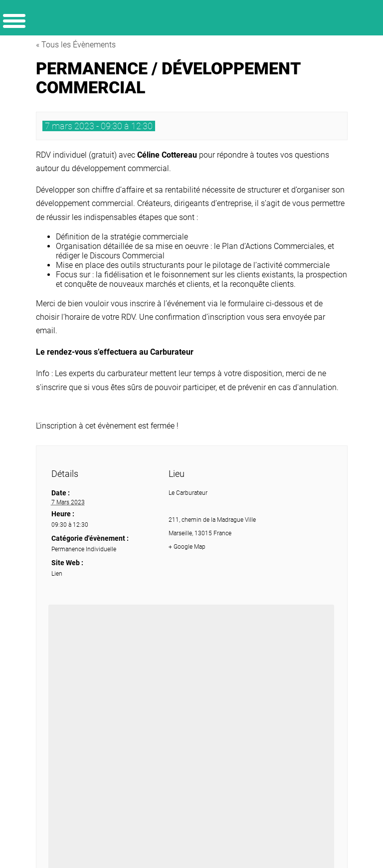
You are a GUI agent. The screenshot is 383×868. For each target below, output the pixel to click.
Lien (57, 574)
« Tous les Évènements (76, 45)
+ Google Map (187, 547)
